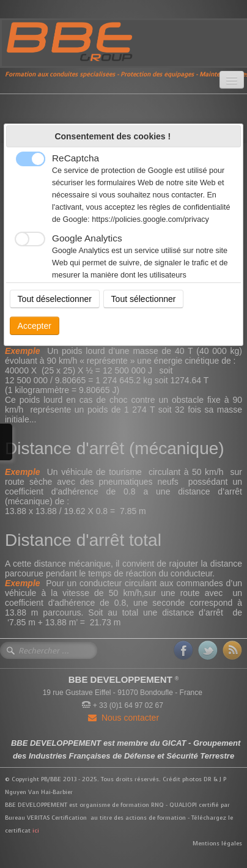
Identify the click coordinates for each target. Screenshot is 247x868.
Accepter (35, 326)
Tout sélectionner (144, 299)
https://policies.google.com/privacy (150, 219)
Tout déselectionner (55, 299)
